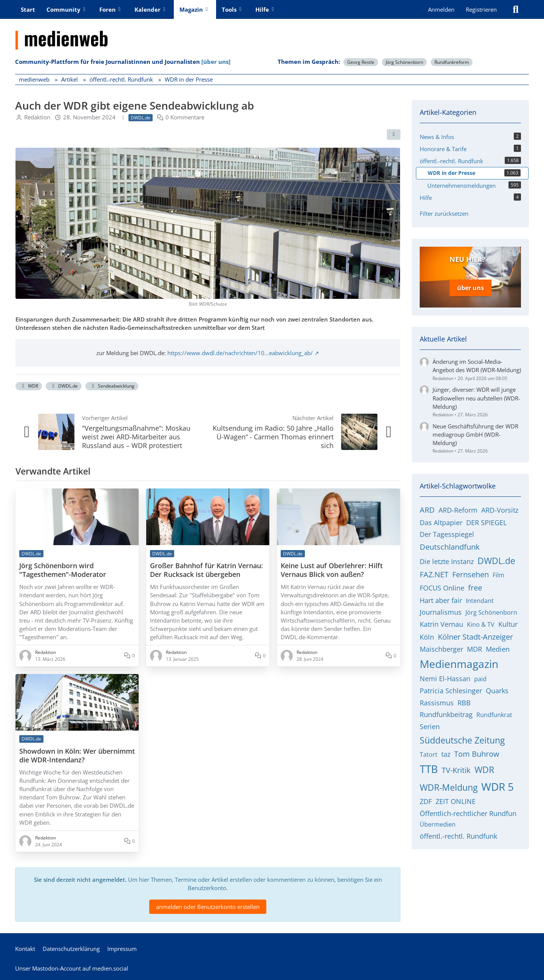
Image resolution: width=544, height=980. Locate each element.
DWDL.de (64, 386)
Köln (427, 635)
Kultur (508, 623)
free (475, 586)
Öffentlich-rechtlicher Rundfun (468, 812)
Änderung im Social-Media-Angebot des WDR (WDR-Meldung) (477, 364)
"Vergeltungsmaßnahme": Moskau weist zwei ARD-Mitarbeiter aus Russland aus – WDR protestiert (136, 437)
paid (480, 677)
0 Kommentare (185, 117)
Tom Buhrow (477, 752)
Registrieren (481, 9)
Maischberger (441, 648)
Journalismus (441, 611)
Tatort (429, 753)
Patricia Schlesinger (451, 689)
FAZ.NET (434, 573)
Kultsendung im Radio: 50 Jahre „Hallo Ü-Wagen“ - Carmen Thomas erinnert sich (273, 437)
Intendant (480, 599)
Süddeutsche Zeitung (462, 738)
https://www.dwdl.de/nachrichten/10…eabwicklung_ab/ (240, 353)
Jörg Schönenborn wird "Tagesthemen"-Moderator (63, 570)
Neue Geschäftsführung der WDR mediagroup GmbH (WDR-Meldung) (475, 433)
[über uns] (216, 62)
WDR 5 (498, 785)
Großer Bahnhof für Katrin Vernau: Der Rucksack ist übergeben (206, 570)
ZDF (426, 800)
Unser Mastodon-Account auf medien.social (72, 968)
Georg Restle (361, 62)
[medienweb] (272, 34)
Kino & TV (481, 623)
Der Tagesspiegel (447, 533)
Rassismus (437, 701)
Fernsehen (471, 573)
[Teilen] (394, 134)
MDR (474, 648)
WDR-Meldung (449, 785)
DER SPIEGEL (486, 521)
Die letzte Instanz (447, 560)
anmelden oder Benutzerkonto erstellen (208, 907)
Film (498, 573)
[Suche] (516, 9)
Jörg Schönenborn (404, 62)
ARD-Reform (458, 509)
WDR (29, 386)
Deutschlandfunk (450, 545)
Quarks (497, 689)
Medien (498, 648)
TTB (429, 767)
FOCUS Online (442, 586)
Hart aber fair (441, 598)
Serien (430, 725)
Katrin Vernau (441, 623)
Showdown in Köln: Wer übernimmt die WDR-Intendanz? (77, 756)
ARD (427, 508)
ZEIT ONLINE (456, 800)
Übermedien (438, 823)
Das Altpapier (441, 521)
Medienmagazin (459, 662)
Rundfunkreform (452, 62)
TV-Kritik (456, 769)
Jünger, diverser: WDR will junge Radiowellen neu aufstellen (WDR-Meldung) (476, 396)
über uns (471, 287)
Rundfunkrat (494, 713)
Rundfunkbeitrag (446, 713)
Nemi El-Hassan (445, 677)
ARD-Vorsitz (500, 509)
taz (446, 752)
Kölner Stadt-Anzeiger (475, 635)
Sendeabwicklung (112, 386)
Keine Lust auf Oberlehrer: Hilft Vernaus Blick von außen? (332, 570)
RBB (464, 701)
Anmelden (441, 9)
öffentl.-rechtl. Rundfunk (458, 835)
